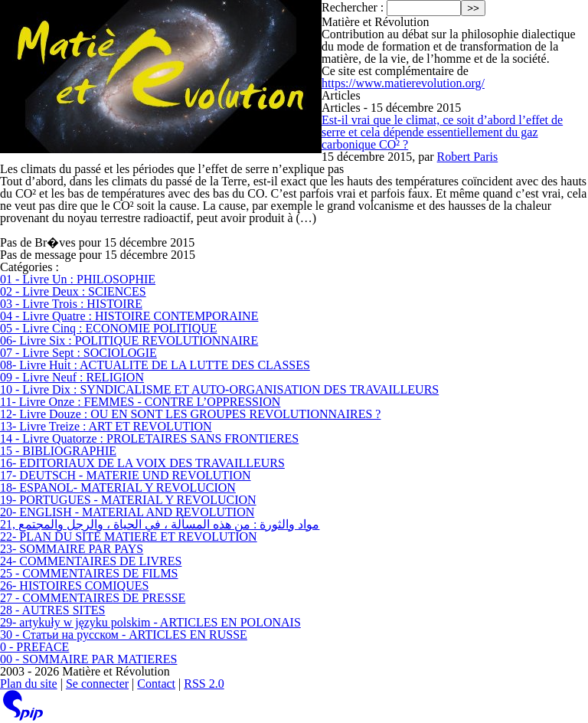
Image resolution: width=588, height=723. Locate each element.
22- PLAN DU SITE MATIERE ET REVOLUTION (129, 537)
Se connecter (97, 684)
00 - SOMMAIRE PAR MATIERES (88, 659)
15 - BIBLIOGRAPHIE (58, 451)
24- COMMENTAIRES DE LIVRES (91, 561)
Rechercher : (353, 7)
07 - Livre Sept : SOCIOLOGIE (78, 353)
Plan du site (29, 684)
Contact (156, 684)
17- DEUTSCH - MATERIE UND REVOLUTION (126, 475)
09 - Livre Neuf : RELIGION (72, 377)
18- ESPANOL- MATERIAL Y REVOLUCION (118, 487)
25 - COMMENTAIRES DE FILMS (89, 573)
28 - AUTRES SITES (52, 610)
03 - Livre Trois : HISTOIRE (71, 304)
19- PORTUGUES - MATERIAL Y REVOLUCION (128, 500)
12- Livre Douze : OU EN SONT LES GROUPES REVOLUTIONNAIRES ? (190, 414)
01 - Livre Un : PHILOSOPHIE (78, 279)
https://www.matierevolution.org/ (403, 83)
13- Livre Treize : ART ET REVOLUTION (106, 426)
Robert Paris (468, 157)
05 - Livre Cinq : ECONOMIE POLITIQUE (109, 328)
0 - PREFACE (34, 647)
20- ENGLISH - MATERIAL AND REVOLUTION (127, 512)
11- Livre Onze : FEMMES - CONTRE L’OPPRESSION (140, 402)
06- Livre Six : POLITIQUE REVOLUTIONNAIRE (129, 340)
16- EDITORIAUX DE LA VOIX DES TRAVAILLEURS (142, 463)
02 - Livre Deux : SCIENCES (73, 291)
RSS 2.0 (204, 684)
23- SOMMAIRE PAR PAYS (72, 549)
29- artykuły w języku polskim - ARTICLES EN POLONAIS (150, 622)
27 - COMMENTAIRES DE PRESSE (93, 598)
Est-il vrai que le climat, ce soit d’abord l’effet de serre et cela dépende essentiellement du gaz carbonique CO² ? (442, 132)
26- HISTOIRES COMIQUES (74, 586)
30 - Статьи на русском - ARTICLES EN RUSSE (124, 635)
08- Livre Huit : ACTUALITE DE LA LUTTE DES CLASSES (155, 365)
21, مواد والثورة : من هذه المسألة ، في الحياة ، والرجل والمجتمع (160, 524)
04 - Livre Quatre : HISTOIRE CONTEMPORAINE (129, 316)
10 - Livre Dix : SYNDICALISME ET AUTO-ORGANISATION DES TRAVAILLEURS (219, 389)
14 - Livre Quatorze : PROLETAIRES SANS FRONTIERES (149, 438)
